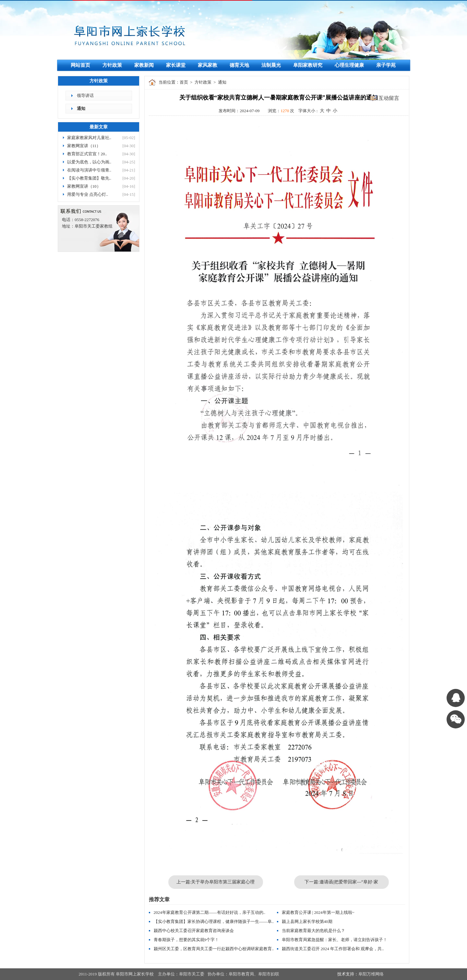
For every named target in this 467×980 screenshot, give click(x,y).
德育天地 (239, 65)
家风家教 (208, 65)
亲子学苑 (386, 65)
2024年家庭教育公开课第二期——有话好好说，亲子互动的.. (210, 912)
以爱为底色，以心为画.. (89, 162)
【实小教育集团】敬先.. (89, 178)
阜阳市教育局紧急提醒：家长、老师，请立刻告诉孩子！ (335, 940)
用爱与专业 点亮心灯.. (88, 194)
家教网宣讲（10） (84, 186)
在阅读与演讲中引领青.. (89, 170)
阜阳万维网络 (371, 974)
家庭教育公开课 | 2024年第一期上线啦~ (318, 912)
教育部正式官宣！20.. (87, 154)
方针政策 (112, 65)
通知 (81, 108)
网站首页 (80, 65)
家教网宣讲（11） (84, 146)
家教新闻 (144, 65)
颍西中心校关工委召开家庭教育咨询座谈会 (194, 931)
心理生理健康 (349, 65)
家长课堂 (176, 65)
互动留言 (389, 98)
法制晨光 (271, 65)
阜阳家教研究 (308, 65)
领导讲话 (85, 95)
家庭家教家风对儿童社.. (89, 138)
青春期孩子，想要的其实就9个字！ (186, 940)
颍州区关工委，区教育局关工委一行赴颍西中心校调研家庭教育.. (214, 949)
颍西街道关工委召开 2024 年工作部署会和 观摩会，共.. (333, 949)
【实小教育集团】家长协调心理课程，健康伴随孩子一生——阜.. (214, 921)
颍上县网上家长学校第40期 (307, 921)
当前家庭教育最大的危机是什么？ (313, 931)
